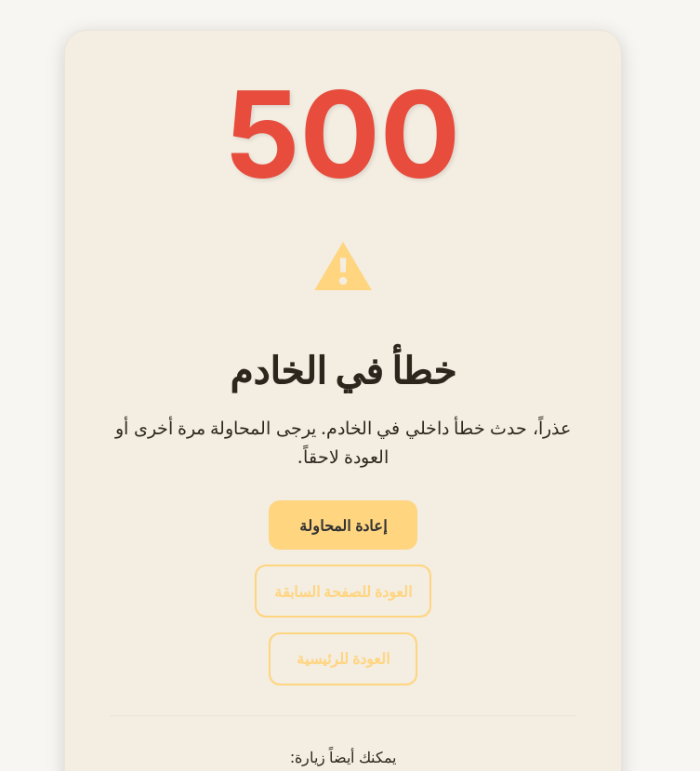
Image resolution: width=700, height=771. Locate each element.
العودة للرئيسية (343, 658)
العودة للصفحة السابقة (343, 592)
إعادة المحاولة (343, 525)
